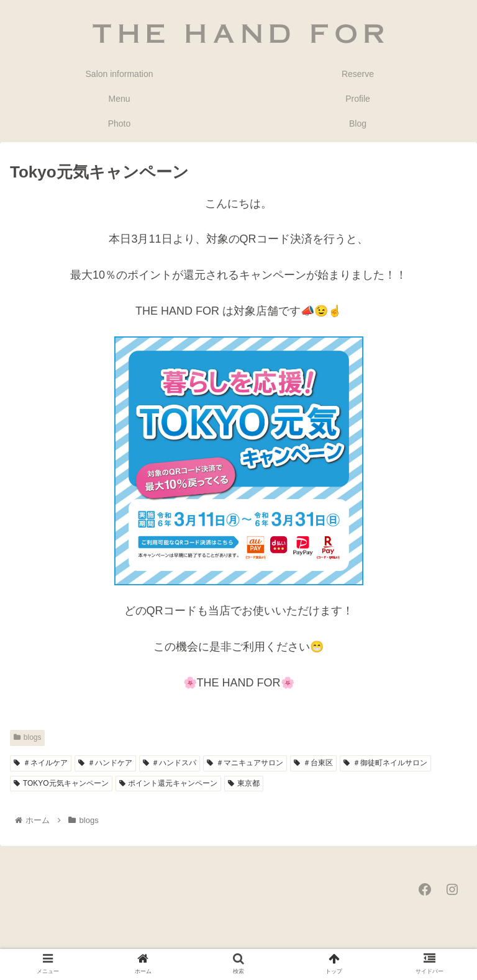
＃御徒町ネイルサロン (385, 763)
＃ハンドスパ (170, 763)
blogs (27, 737)
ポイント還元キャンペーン (169, 783)
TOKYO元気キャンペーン (61, 783)
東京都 (244, 783)
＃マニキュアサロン (245, 763)
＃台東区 (313, 763)
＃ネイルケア (41, 763)
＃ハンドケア (105, 763)
